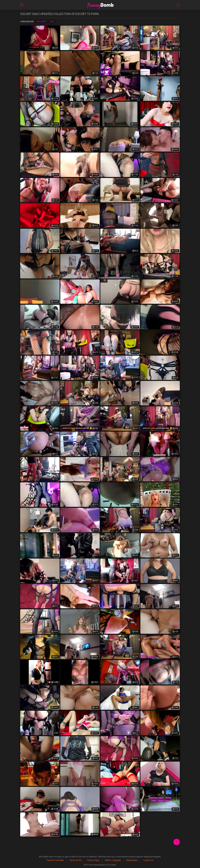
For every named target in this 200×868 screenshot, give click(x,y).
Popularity (41, 22)
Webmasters (132, 860)
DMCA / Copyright (113, 860)
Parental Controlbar (55, 860)
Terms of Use (76, 860)
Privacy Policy (93, 860)
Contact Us (148, 860)
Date (52, 22)
